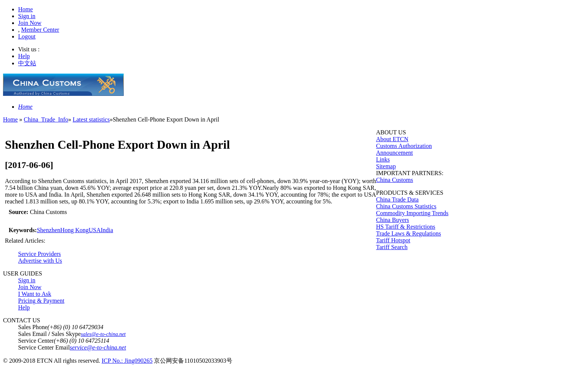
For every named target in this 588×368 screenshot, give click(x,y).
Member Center (40, 30)
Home (25, 9)
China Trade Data (397, 199)
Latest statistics (91, 119)
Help (24, 56)
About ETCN (392, 139)
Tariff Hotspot (393, 240)
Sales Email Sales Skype (49, 334)
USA (95, 230)
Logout (27, 36)
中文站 (27, 63)
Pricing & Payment (41, 301)
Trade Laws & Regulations (408, 233)
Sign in (27, 16)
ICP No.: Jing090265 (127, 361)
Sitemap (386, 166)
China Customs (395, 180)
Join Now (30, 23)
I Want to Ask (35, 294)
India (107, 230)
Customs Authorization (404, 146)
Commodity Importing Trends (412, 213)
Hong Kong (74, 230)
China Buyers (393, 220)
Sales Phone (33, 327)
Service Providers (39, 254)
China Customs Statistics (406, 206)
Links (383, 159)
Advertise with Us (40, 261)
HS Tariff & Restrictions (406, 227)
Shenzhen (49, 230)
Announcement (395, 153)
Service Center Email (44, 347)
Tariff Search (392, 247)
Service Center (36, 341)
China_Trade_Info (46, 119)
